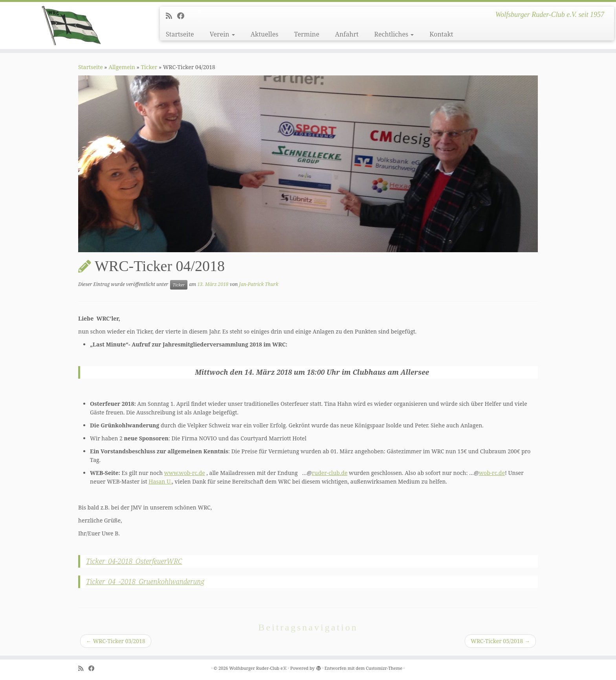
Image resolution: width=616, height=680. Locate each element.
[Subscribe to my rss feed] (171, 16)
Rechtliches (394, 34)
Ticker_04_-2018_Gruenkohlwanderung (145, 581)
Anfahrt (347, 34)
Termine (306, 34)
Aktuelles (265, 34)
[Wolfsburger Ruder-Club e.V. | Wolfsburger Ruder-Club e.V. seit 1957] (71, 26)
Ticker (149, 67)
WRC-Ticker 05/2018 (500, 641)
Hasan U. (160, 481)
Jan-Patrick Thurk (258, 284)
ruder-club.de (330, 473)
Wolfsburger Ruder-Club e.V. (258, 668)
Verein (222, 34)
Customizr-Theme (384, 668)
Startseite (180, 34)
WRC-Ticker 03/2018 (116, 641)
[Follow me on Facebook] (183, 16)
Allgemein (122, 67)
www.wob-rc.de (185, 473)
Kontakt (441, 34)
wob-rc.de (492, 473)
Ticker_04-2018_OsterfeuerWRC (134, 561)
